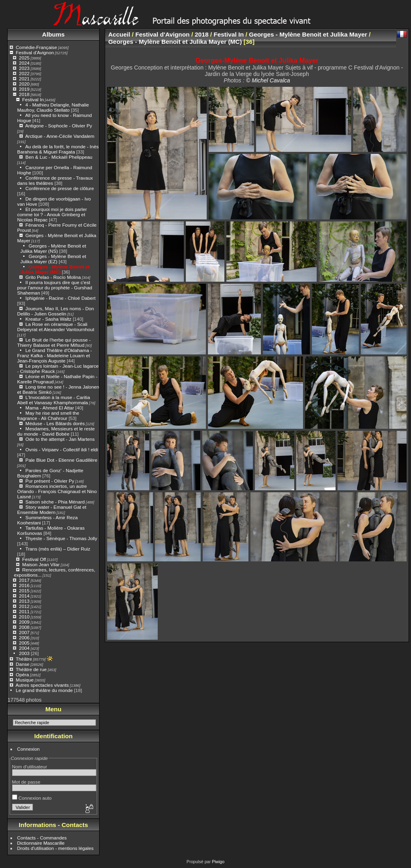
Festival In (33, 99)
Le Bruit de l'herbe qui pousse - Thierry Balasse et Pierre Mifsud (54, 342)
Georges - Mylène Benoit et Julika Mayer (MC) (55, 269)
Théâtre (24, 659)
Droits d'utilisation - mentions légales (56, 848)
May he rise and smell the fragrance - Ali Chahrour (48, 416)
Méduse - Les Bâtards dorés (55, 423)
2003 (24, 653)
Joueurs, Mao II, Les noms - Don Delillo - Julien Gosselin (56, 311)
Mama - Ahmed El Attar (50, 408)
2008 (24, 627)
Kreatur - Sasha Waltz (48, 319)
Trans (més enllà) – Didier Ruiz (58, 549)
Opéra (22, 675)
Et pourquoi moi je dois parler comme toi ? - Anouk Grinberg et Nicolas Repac (52, 214)
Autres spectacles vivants (42, 685)
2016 (24, 585)
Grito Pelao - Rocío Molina (53, 277)
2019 (24, 89)
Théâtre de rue (31, 669)
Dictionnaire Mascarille (41, 843)
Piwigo (218, 862)
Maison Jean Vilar (41, 564)
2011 (24, 611)
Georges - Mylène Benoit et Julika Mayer (308, 34)
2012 (24, 606)
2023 (24, 68)
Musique (24, 680)
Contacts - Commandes (42, 838)
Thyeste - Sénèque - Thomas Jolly (61, 538)
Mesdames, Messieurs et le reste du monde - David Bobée (56, 431)
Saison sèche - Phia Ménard (55, 502)
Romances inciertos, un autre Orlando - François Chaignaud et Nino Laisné (57, 491)
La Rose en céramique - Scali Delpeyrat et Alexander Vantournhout (56, 327)
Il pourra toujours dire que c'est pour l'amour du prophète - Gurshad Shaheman (55, 288)
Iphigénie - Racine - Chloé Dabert (60, 298)
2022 (24, 73)
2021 (24, 79)
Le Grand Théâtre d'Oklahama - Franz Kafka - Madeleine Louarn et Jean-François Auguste (55, 355)
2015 (24, 591)
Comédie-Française (36, 47)
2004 (24, 648)
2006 (24, 638)
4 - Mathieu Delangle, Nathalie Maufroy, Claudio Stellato (53, 107)
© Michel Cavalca (268, 80)
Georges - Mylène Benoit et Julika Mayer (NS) (53, 248)
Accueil (119, 34)
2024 (24, 63)
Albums (53, 34)
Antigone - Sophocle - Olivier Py (59, 126)
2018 (24, 94)
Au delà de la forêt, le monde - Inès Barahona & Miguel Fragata (58, 149)
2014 (24, 596)
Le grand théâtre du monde (44, 690)
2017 (24, 580)
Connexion (28, 749)
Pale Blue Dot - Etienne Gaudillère (61, 460)
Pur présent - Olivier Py (50, 481)
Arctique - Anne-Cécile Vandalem (60, 136)
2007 (24, 632)
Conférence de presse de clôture (60, 188)
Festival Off (34, 559)
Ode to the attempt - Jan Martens (60, 439)
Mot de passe (26, 782)
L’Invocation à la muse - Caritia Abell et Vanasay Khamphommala (54, 400)
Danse (22, 664)
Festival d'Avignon (35, 52)
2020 (24, 84)
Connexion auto (32, 798)
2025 (24, 58)
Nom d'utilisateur (30, 767)
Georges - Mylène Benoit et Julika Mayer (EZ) (53, 259)
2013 (24, 601)
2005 (24, 643)
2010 (24, 617)
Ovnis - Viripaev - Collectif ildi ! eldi (62, 449)
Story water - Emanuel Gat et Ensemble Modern (52, 510)
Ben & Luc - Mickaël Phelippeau (59, 157)
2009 (24, 622)
